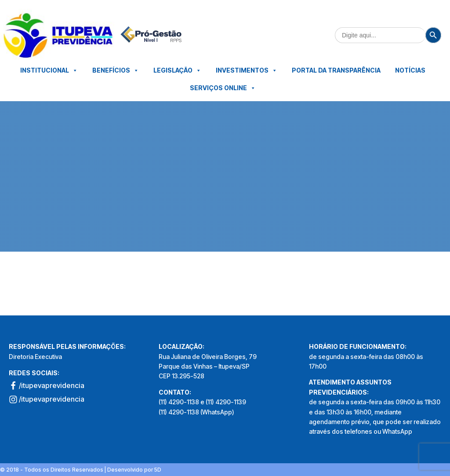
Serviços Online (223, 88)
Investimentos (247, 70)
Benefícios (116, 70)
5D (158, 470)
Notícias (410, 70)
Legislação (177, 70)
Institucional (49, 70)
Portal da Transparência (336, 70)
